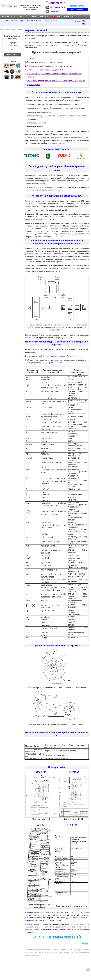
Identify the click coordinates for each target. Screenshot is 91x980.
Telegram (52, 12)
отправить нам (64, 929)
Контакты (67, 17)
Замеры (33, 17)
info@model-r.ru (78, 9)
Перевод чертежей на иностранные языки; (45, 62)
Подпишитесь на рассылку (12, 37)
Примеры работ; (34, 85)
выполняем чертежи (36, 210)
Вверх (84, 943)
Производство (7, 17)
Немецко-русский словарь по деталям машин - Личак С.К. (50, 356)
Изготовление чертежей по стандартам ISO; (45, 70)
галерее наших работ (36, 912)
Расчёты (43, 17)
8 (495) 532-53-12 (55, 3)
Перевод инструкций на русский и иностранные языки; (50, 66)
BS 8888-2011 (56, 362)
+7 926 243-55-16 (55, 7)
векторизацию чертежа (60, 138)
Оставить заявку (78, 6)
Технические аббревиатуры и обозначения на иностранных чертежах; (56, 81)
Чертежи (22, 17)
